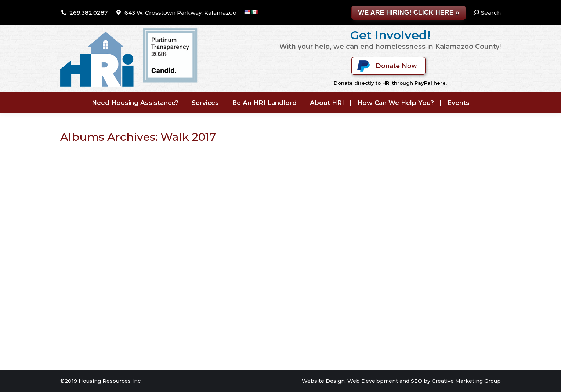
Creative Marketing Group (466, 381)
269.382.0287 (88, 13)
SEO (417, 381)
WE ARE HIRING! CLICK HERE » (408, 12)
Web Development (373, 381)
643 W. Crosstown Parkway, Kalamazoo (180, 13)
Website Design (323, 381)
